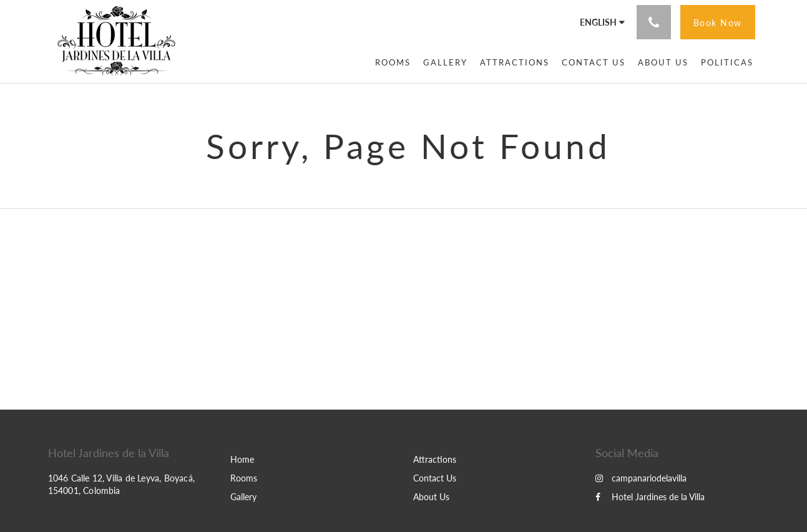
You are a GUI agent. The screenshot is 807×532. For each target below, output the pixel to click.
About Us (431, 497)
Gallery (243, 497)
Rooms (244, 478)
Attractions (435, 459)
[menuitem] (393, 62)
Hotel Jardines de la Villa (650, 497)
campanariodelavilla (641, 478)
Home (242, 459)
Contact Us (435, 478)
